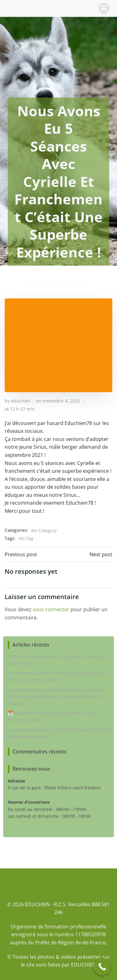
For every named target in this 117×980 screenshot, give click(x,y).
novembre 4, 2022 (61, 401)
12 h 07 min (22, 409)
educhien (21, 401)
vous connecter (51, 609)
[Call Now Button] (102, 967)
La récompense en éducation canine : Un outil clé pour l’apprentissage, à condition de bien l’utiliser (56, 697)
